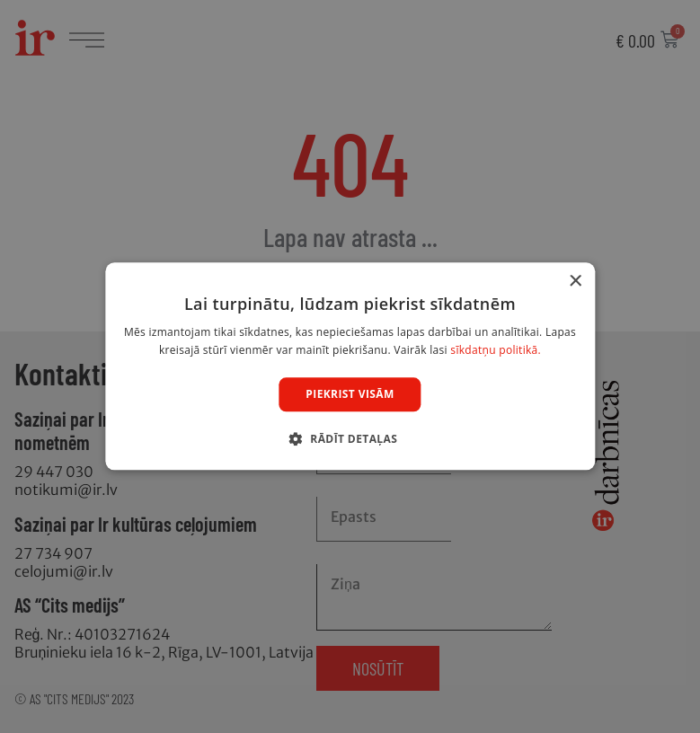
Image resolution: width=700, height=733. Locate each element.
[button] (350, 439)
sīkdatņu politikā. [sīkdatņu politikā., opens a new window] (496, 351)
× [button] (575, 282)
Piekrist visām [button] (350, 394)
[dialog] (350, 366)
